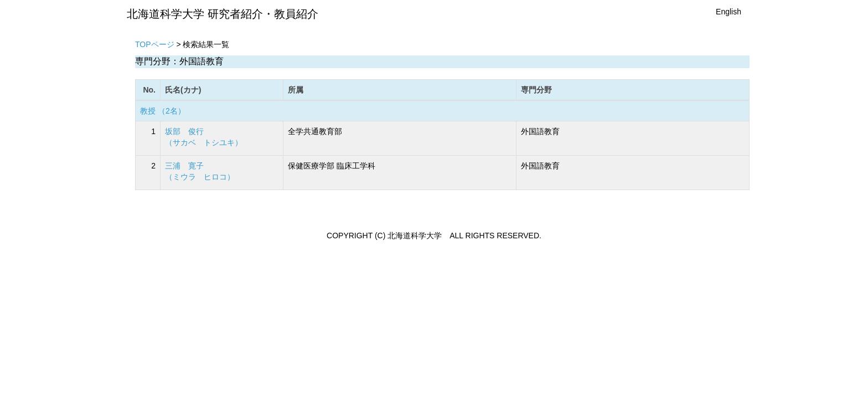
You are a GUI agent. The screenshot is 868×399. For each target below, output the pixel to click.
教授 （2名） (163, 111)
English (728, 12)
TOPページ (155, 44)
